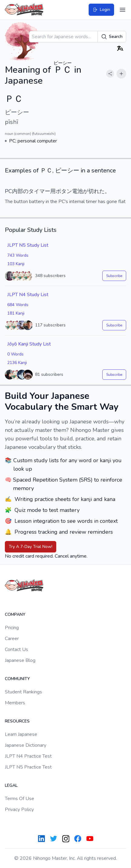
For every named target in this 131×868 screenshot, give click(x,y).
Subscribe (114, 276)
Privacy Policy (19, 810)
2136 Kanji (17, 363)
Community (17, 679)
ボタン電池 (69, 191)
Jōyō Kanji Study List (29, 344)
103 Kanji (16, 264)
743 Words (18, 255)
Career (12, 639)
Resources (17, 721)
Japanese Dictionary (26, 745)
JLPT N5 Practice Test (28, 767)
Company (15, 614)
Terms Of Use (20, 799)
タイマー (39, 191)
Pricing (12, 628)
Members (15, 703)
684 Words (18, 305)
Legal (11, 785)
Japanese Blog (20, 660)
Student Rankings (23, 692)
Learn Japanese (21, 734)
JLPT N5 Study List (28, 245)
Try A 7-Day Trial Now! (31, 547)
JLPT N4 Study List (28, 295)
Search (112, 37)
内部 (18, 191)
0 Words (15, 354)
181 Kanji (16, 313)
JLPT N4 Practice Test (28, 756)
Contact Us (16, 649)
